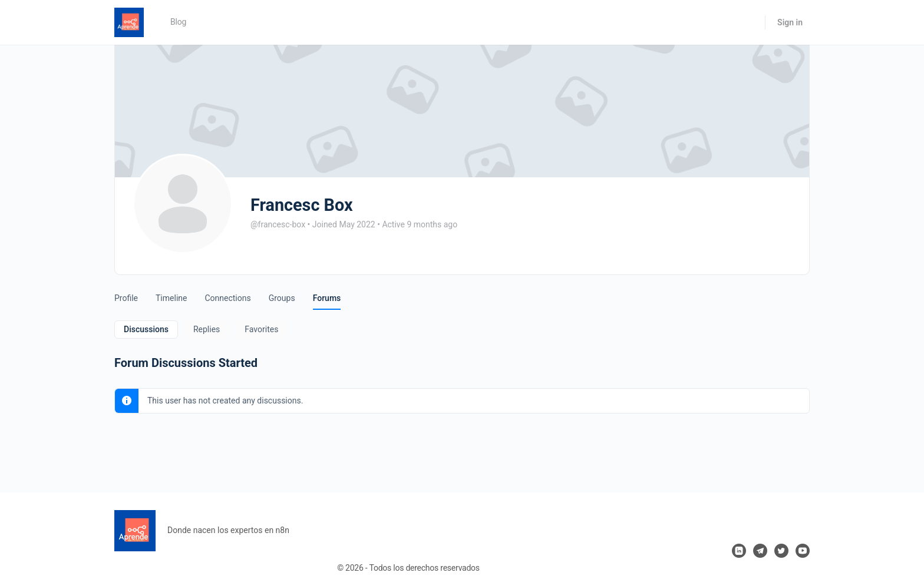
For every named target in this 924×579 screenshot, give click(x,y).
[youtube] (803, 551)
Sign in (790, 22)
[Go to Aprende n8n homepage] (129, 21)
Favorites (261, 329)
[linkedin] (739, 551)
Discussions (146, 329)
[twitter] (781, 551)
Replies (207, 329)
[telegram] (760, 551)
